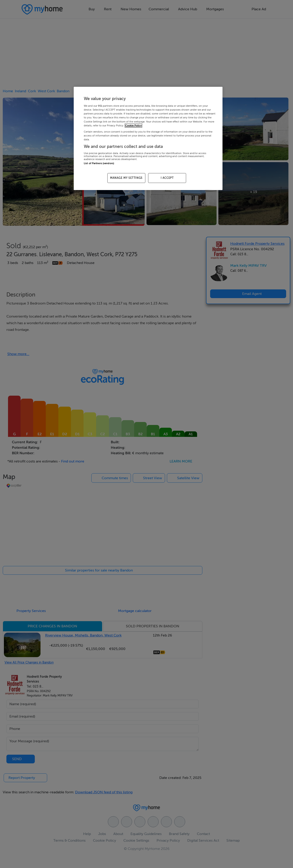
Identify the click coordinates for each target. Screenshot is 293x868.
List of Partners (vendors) (99, 163)
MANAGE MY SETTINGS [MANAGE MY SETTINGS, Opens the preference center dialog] (126, 178)
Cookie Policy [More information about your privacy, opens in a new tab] (133, 126)
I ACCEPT (167, 178)
